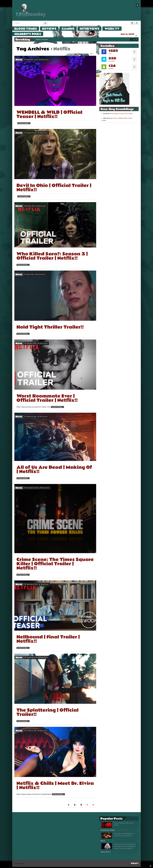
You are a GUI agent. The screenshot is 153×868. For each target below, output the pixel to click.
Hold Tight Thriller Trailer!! (50, 328)
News (19, 61)
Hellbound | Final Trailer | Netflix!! (48, 640)
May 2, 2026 (130, 34)
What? (135, 864)
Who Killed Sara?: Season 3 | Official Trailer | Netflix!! (52, 257)
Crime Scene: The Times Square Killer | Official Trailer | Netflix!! (55, 565)
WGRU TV (114, 29)
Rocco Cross (45, 61)
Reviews (51, 29)
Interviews (92, 29)
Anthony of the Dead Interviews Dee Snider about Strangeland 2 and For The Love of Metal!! (125, 847)
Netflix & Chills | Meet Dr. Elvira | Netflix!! (55, 787)
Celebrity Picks (30, 34)
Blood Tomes (28, 29)
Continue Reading (24, 124)
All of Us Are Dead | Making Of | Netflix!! (54, 471)
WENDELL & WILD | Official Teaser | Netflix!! (49, 116)
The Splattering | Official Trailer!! (47, 713)
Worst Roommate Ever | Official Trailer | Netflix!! (47, 399)
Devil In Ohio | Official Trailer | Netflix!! (54, 189)
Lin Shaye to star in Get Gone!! (122, 115)
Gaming (70, 29)
